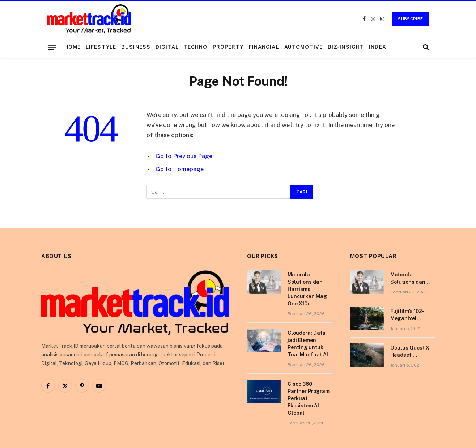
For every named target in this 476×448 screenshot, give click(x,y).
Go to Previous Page (184, 156)
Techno (196, 47)
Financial (264, 47)
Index (378, 47)
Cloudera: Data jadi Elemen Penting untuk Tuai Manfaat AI (308, 344)
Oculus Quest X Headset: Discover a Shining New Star (412, 352)
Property (228, 47)
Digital (167, 47)
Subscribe (410, 19)
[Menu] (51, 47)
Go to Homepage (180, 169)
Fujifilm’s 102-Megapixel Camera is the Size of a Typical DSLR (411, 315)
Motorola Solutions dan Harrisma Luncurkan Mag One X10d (307, 289)
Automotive (303, 47)
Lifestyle (101, 47)
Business (136, 47)
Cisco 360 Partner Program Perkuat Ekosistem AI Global (309, 398)
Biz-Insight (346, 47)
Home (73, 47)
